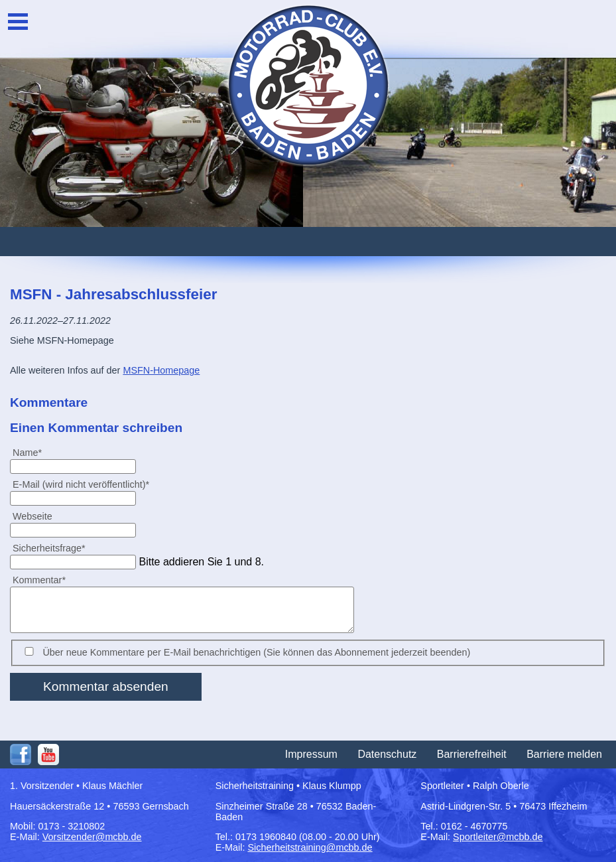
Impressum (311, 754)
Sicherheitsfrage (49, 548)
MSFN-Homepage (161, 370)
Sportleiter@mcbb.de (498, 837)
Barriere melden (564, 754)
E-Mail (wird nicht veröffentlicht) (81, 484)
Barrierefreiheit (472, 754)
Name (32, 452)
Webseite (32, 516)
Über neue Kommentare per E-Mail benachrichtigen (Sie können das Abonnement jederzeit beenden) (256, 652)
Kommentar (39, 580)
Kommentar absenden (106, 686)
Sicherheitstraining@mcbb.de (310, 847)
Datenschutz (387, 754)
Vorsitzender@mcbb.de (92, 837)
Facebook (21, 754)
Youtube (48, 754)
